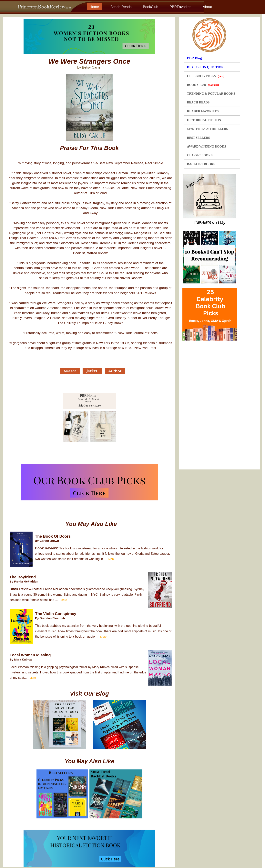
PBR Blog (194, 58)
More (112, 559)
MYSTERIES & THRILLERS (207, 129)
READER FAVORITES (203, 111)
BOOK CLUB (203, 85)
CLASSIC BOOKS (200, 155)
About (207, 7)
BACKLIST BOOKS (201, 164)
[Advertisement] (211, 404)
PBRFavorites (180, 7)
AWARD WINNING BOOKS (206, 146)
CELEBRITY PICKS (206, 76)
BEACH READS (198, 102)
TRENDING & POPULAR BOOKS (211, 94)
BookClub (150, 7)
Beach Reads (121, 7)
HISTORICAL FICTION (204, 120)
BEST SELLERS (198, 138)
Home (94, 7)
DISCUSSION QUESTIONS (206, 67)
